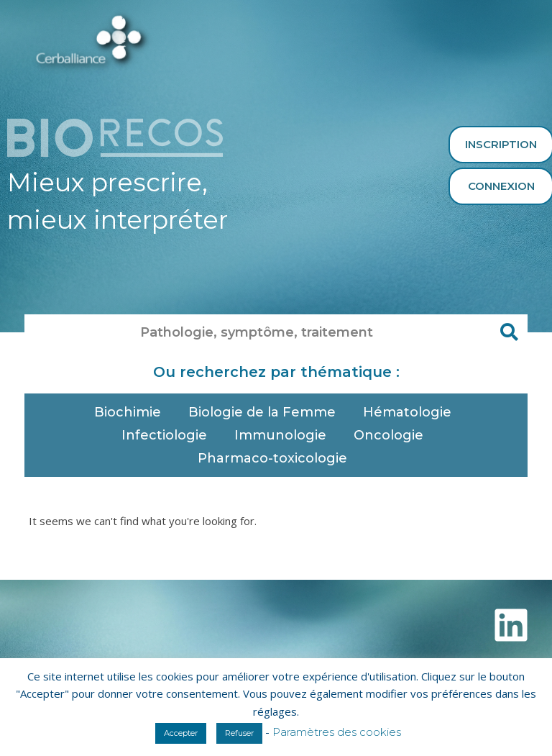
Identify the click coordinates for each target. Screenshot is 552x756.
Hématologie (411, 412)
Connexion (501, 186)
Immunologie (284, 435)
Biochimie (131, 412)
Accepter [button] (181, 733)
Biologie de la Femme (266, 412)
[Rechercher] (510, 332)
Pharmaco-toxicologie (276, 458)
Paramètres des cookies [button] (337, 732)
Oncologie (392, 435)
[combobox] (258, 332)
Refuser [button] (239, 733)
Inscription (501, 144)
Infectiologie (168, 435)
